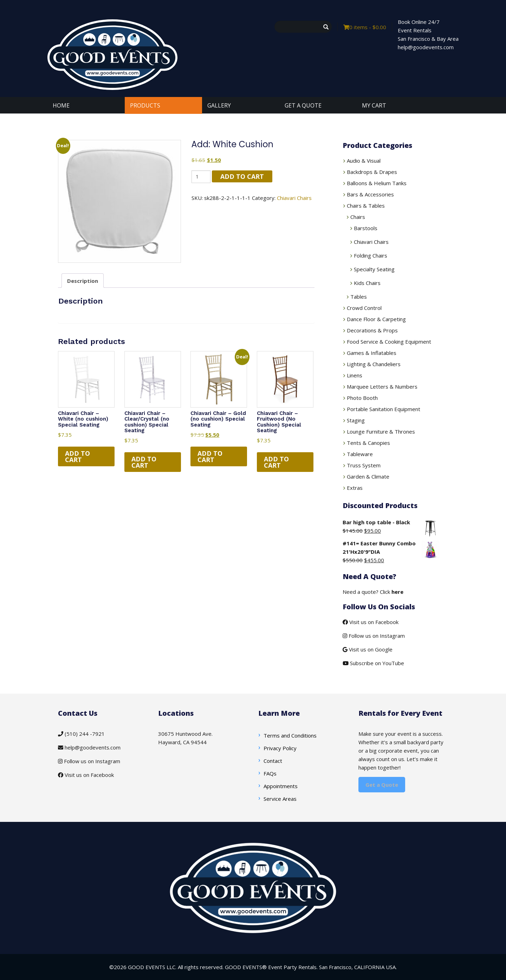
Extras (355, 488)
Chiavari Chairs (294, 198)
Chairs (358, 217)
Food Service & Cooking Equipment (389, 342)
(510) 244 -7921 (81, 734)
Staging (356, 420)
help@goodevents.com (89, 747)
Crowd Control (364, 308)
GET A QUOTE (303, 105)
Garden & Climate (368, 476)
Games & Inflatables (372, 353)
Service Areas (280, 799)
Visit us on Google (368, 649)
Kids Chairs (367, 283)
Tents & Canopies (368, 443)
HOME (61, 105)
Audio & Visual (364, 161)
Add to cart (242, 176)
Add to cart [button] (77, 456)
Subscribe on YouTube (373, 663)
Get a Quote (382, 785)
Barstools (366, 228)
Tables (359, 297)
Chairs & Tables (366, 206)
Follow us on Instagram (374, 636)
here (397, 592)
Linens (355, 375)
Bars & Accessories (370, 194)
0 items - (365, 27)
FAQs (270, 773)
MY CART (374, 105)
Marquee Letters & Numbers (382, 387)
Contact (273, 761)
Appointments (281, 786)
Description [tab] (83, 281)
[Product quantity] (201, 177)
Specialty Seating (374, 269)
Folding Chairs (371, 255)
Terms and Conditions (290, 735)
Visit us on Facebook (371, 622)
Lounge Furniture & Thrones (381, 431)
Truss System (364, 465)
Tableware (360, 454)
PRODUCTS (145, 105)
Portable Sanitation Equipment (384, 409)
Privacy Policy (280, 748)
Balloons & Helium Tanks (377, 183)
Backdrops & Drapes (372, 172)
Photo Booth (362, 398)
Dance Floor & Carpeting (376, 319)
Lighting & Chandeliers (374, 364)
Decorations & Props (372, 330)
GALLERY (219, 105)
